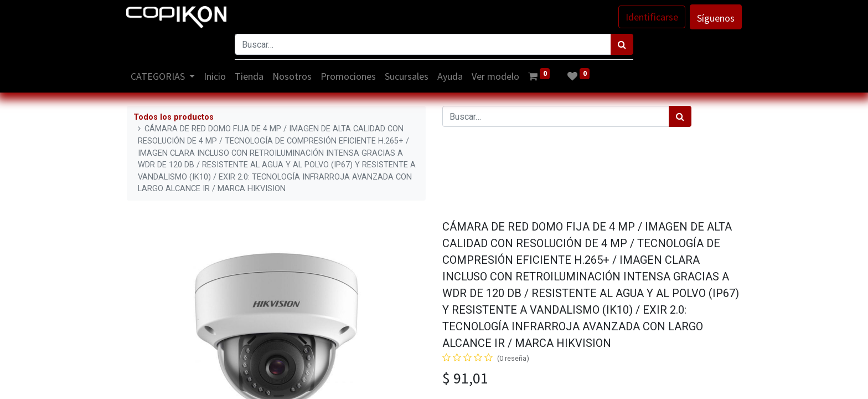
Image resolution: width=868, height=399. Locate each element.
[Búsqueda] (622, 44)
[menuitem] (216, 76)
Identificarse (651, 17)
